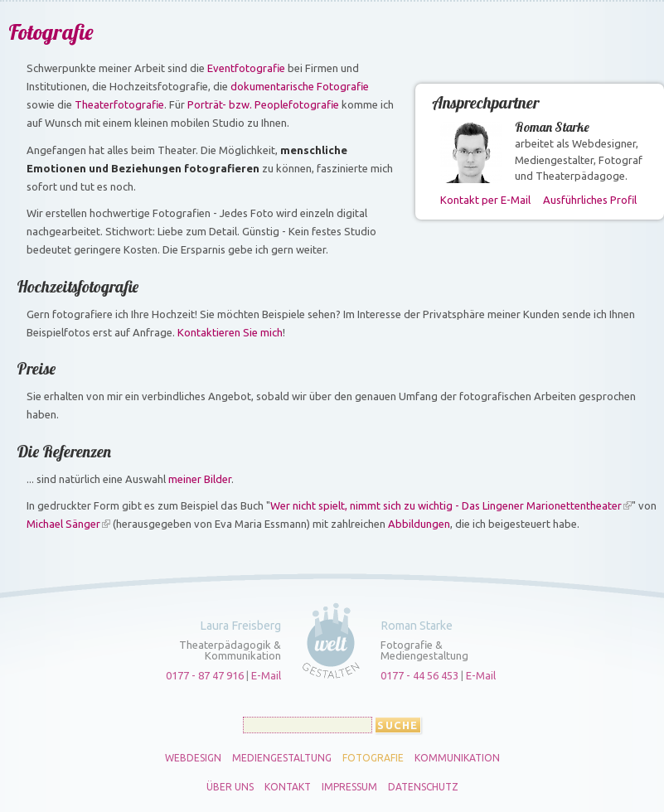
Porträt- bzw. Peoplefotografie (263, 104)
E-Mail (266, 675)
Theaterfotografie (119, 104)
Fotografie (373, 758)
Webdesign (193, 758)
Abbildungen (419, 524)
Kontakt (288, 787)
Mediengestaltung (282, 758)
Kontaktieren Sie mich (230, 332)
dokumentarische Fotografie (300, 86)
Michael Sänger (63, 524)
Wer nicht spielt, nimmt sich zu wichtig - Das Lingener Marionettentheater (446, 505)
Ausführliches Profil (590, 200)
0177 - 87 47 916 (205, 675)
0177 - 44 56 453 (419, 675)
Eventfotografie (246, 68)
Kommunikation (457, 758)
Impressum (349, 787)
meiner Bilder (200, 479)
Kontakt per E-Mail (485, 200)
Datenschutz (423, 787)
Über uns (230, 787)
